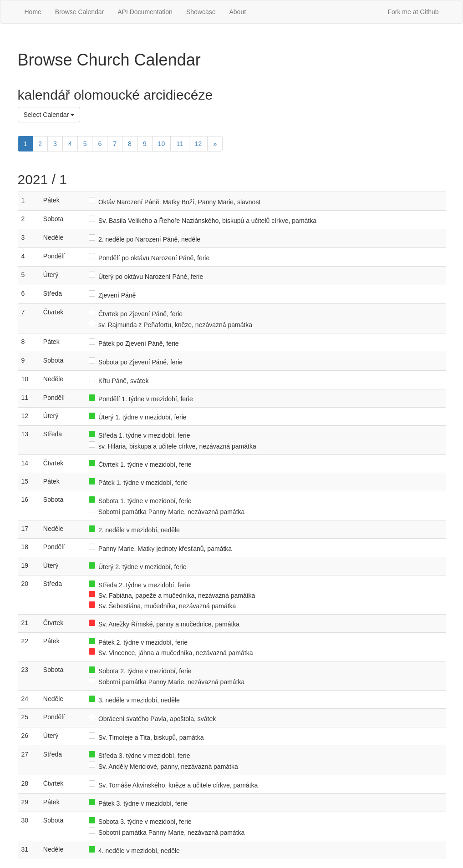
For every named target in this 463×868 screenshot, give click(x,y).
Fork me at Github (413, 12)
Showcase (201, 12)
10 (162, 144)
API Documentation (145, 12)
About (237, 12)
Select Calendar (49, 115)
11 (180, 144)
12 (198, 144)
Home (33, 12)
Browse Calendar (79, 12)
